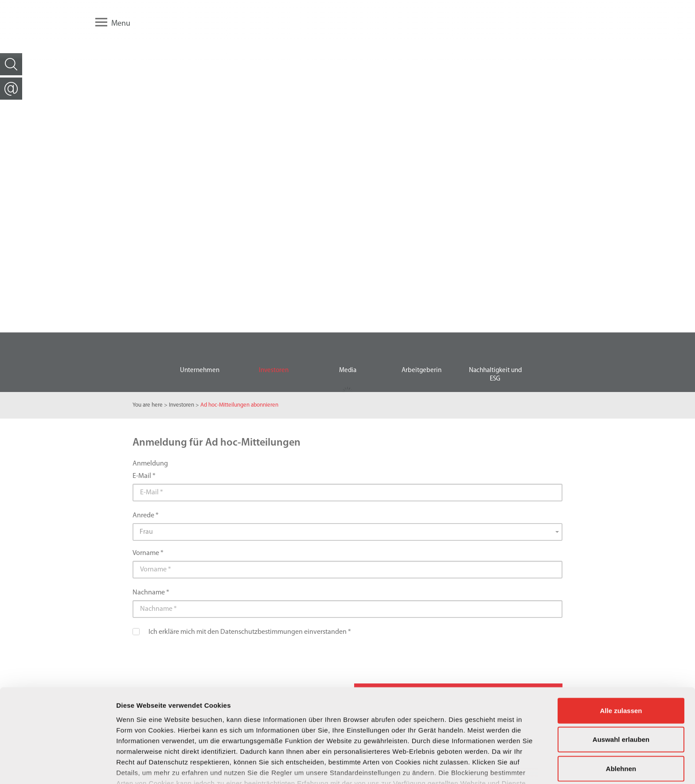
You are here (148, 405)
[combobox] (347, 532)
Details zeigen (471, 767)
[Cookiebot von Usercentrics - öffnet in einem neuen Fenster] (57, 767)
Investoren (182, 405)
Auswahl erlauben (621, 685)
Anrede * (146, 516)
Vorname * (148, 553)
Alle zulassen (621, 656)
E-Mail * (144, 476)
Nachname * (151, 593)
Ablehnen (621, 714)
